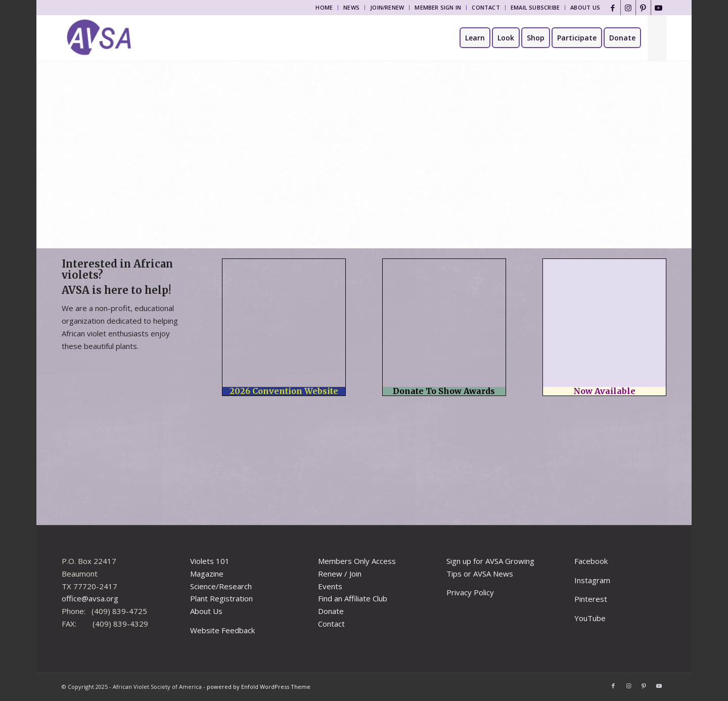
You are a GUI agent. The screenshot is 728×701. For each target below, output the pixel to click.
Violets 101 (210, 561)
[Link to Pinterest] (643, 8)
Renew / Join (340, 574)
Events (330, 586)
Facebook (591, 561)
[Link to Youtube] (659, 8)
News (351, 7)
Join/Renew (387, 7)
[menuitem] (324, 8)
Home (324, 7)
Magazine (207, 574)
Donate (331, 611)
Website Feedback (222, 630)
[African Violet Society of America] (99, 38)
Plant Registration (221, 598)
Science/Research (221, 586)
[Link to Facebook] (613, 8)
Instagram (592, 580)
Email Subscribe (535, 7)
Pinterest (591, 599)
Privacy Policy (470, 592)
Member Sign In (438, 7)
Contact (486, 7)
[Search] (657, 38)
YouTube (590, 618)
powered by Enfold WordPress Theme (259, 687)
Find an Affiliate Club (353, 598)
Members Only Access (357, 561)
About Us (585, 7)
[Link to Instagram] (628, 8)
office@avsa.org (90, 598)
